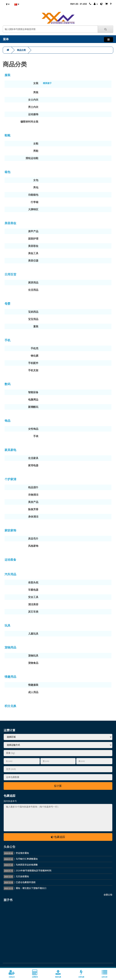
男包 (36, 187)
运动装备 (10, 560)
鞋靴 (7, 135)
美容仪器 (33, 260)
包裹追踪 (58, 837)
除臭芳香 (33, 509)
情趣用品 (10, 677)
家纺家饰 (10, 530)
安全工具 (33, 597)
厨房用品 (33, 282)
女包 (36, 180)
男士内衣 (33, 107)
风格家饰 (33, 546)
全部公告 (108, 895)
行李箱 (35, 202)
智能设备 (33, 392)
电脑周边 (33, 399)
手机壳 (35, 348)
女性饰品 (33, 429)
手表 (36, 436)
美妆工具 (33, 253)
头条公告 (9, 847)
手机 (7, 340)
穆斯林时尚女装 (29, 122)
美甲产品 (33, 231)
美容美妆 (10, 223)
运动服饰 (33, 114)
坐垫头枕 (33, 582)
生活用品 (33, 290)
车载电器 (33, 590)
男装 (36, 92)
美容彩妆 (33, 246)
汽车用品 (10, 574)
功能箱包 (33, 195)
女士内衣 (33, 100)
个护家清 (10, 479)
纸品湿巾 (33, 487)
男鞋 (36, 151)
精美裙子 (47, 83)
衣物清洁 (33, 495)
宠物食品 (33, 663)
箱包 (7, 172)
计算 (58, 786)
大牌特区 (33, 209)
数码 (7, 384)
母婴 (7, 304)
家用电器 (33, 465)
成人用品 (33, 692)
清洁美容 (33, 604)
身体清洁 (33, 517)
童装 (36, 326)
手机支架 (33, 370)
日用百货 (10, 274)
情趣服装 (33, 685)
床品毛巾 (33, 538)
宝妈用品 (33, 312)
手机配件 (33, 363)
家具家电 (10, 450)
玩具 (7, 625)
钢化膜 (35, 356)
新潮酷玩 (33, 407)
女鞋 (36, 143)
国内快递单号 (10, 801)
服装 (7, 75)
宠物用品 (10, 647)
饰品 (7, 421)
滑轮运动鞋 (32, 158)
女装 (36, 83)
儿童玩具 (33, 634)
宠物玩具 (33, 655)
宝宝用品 (33, 319)
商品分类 (21, 50)
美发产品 (33, 502)
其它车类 (33, 612)
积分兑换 (10, 706)
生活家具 (33, 458)
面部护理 (33, 239)
